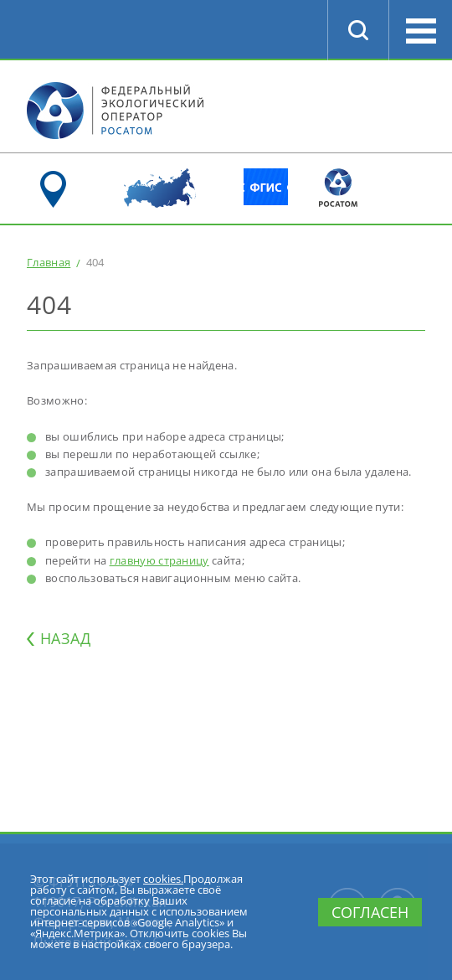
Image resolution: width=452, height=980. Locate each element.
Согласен (370, 912)
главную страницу (159, 560)
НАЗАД (65, 638)
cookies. (163, 879)
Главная (49, 263)
